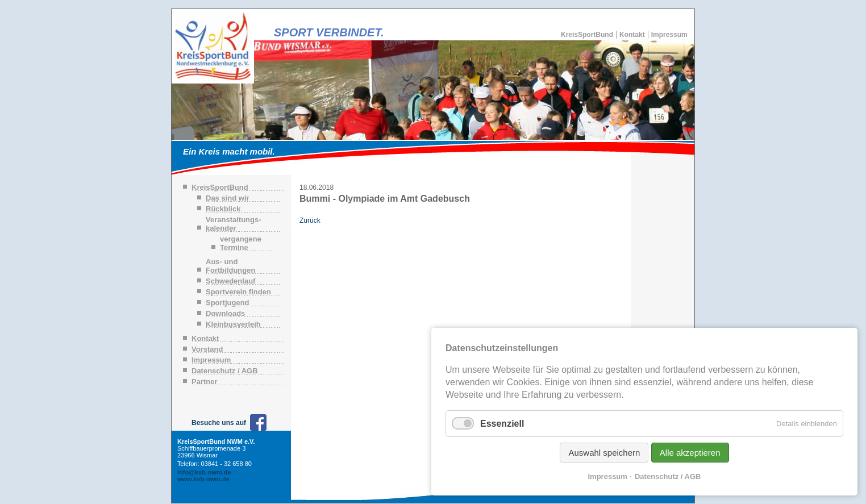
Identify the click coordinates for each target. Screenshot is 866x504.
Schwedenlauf (230, 281)
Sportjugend (228, 303)
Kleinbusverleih (233, 324)
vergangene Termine (241, 243)
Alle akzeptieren (690, 453)
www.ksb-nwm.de (203, 479)
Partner (205, 382)
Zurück (310, 220)
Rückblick (223, 209)
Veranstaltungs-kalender (234, 224)
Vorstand (207, 349)
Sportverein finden (238, 292)
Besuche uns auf (219, 423)
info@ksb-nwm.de (204, 472)
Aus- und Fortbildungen (230, 266)
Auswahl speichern (604, 453)
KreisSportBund (587, 35)
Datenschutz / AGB (225, 371)
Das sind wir (228, 198)
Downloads (225, 313)
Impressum (669, 35)
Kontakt (632, 35)
